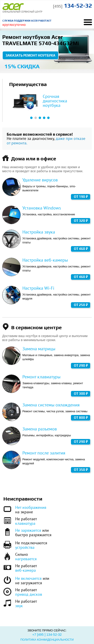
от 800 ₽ (81, 418)
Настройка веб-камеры (45, 260)
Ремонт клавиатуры (41, 377)
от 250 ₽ (81, 305)
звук (19, 606)
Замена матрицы (39, 349)
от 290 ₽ (81, 365)
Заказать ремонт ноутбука (30, 55)
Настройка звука (39, 232)
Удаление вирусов (40, 180)
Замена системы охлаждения (51, 405)
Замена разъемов (40, 429)
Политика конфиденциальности (47, 640)
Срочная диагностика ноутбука (55, 101)
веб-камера (26, 570)
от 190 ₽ (81, 197)
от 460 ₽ (81, 249)
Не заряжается (28, 530)
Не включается (28, 578)
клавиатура (25, 523)
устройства (25, 547)
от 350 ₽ (81, 470)
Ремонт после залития (44, 453)
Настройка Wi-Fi (38, 288)
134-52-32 (72, 6)
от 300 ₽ (81, 394)
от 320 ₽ (81, 221)
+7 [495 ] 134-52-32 (47, 634)
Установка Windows (42, 208)
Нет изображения (31, 507)
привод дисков (29, 594)
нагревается (26, 559)
